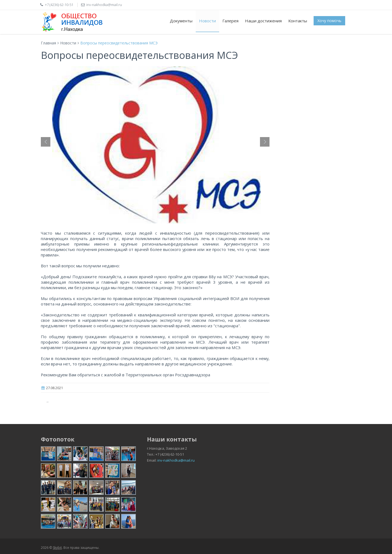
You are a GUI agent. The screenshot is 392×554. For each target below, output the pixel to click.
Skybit (57, 548)
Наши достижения (263, 21)
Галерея (230, 21)
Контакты (298, 21)
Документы (181, 21)
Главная (48, 43)
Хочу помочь (329, 21)
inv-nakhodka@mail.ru (176, 460)
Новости (207, 21)
